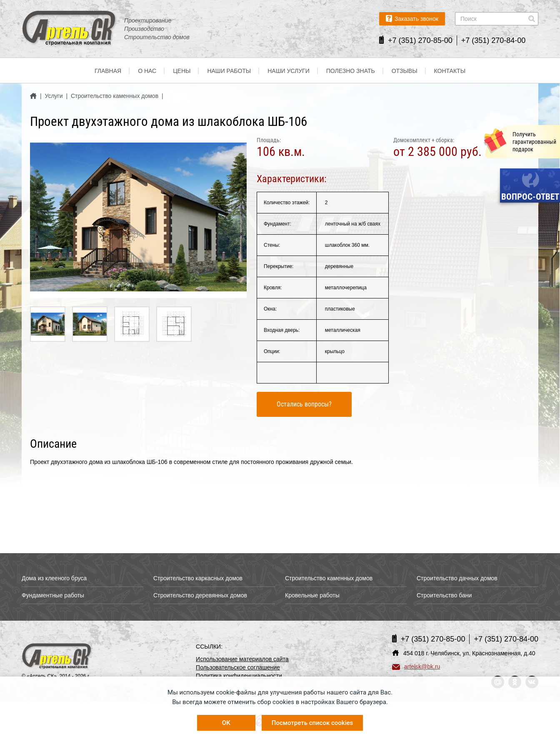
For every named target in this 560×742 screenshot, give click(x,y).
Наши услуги (289, 71)
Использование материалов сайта (242, 659)
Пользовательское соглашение (238, 667)
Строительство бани (444, 595)
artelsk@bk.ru (416, 667)
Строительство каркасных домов (198, 578)
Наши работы (229, 71)
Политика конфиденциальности (239, 676)
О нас (147, 71)
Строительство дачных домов (457, 578)
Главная (108, 71)
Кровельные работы (312, 595)
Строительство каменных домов (329, 578)
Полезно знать (351, 71)
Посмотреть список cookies (312, 723)
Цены (182, 71)
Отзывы (405, 71)
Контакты (450, 71)
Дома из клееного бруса (54, 578)
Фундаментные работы (53, 595)
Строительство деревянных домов (200, 595)
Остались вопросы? (304, 404)
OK (226, 723)
